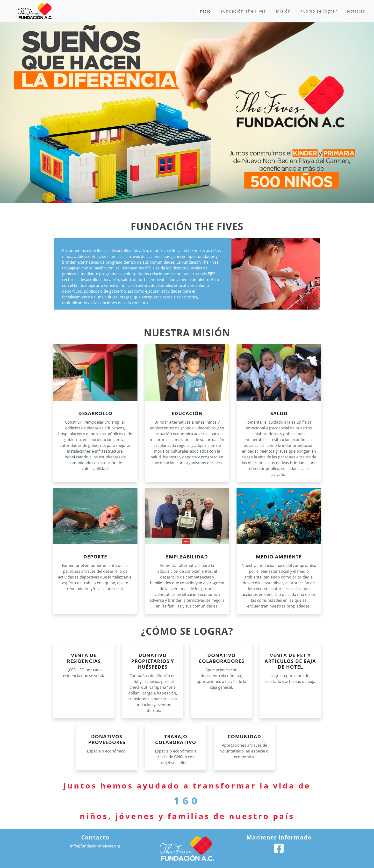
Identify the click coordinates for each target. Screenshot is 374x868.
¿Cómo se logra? (319, 11)
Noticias (356, 11)
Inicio (206, 11)
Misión (283, 11)
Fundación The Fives (244, 11)
